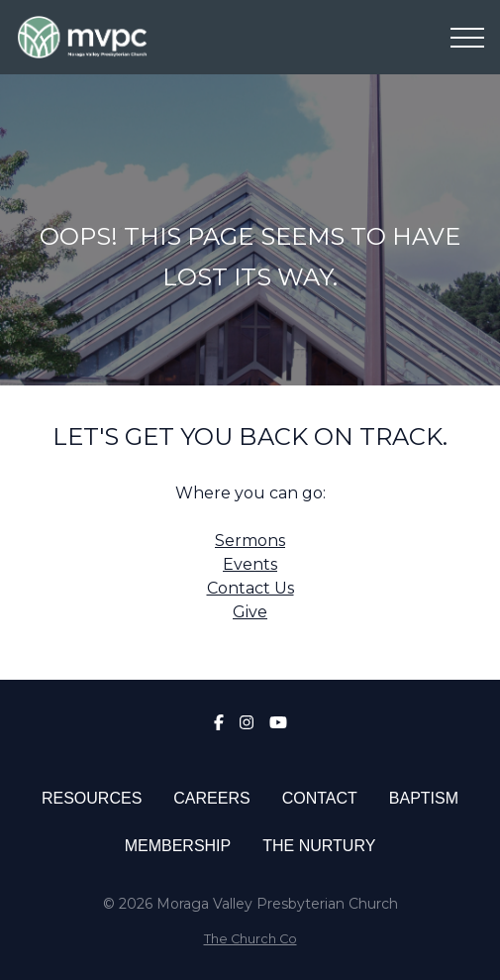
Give (250, 612)
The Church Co (250, 939)
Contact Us (250, 588)
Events (250, 564)
